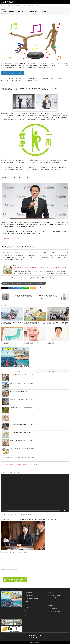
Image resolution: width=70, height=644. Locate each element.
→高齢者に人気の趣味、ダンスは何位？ (13, 73)
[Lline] (26, 288)
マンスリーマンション (52, 603)
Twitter (34, 638)
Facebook (36, 638)
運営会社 (26, 610)
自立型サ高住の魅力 (29, 596)
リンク (49, 616)
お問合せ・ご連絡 (28, 616)
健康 (3, 9)
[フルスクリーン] (67, 510)
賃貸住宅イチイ (51, 593)
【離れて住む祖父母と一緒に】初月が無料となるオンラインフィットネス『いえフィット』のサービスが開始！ (40, 269)
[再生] (3, 510)
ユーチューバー (59, 65)
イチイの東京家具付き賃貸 (53, 600)
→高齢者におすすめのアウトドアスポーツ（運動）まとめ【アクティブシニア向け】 (24, 283)
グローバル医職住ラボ (52, 609)
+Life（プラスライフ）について (31, 613)
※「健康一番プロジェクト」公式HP (10, 238)
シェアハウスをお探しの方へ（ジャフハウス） (54, 612)
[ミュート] (65, 510)
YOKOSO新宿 (51, 606)
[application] (35, 493)
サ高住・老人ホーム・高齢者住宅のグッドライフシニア (54, 596)
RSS (38, 638)
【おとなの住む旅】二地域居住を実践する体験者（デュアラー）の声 (20, 464)
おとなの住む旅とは (29, 593)
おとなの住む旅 (35, 635)
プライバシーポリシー (29, 607)
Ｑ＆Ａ (26, 604)
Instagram (32, 638)
